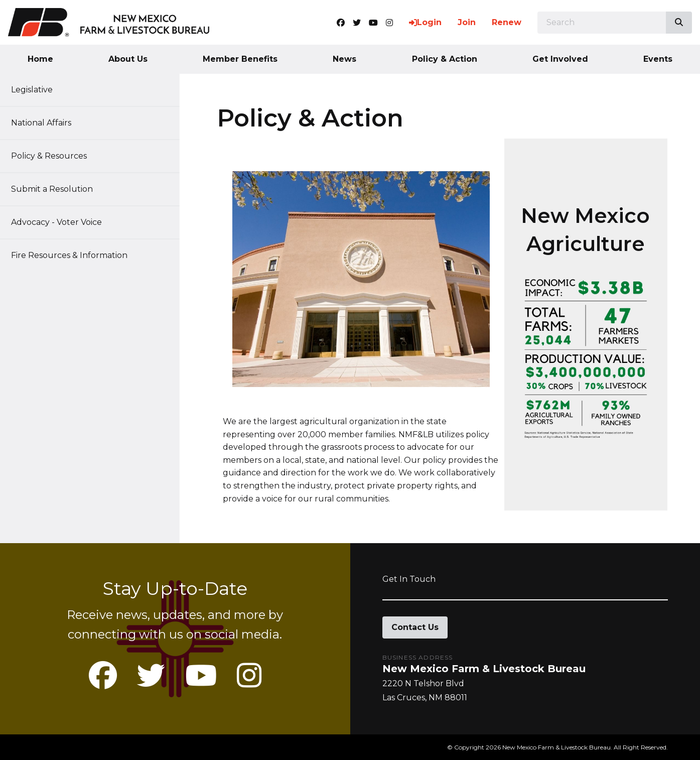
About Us (128, 59)
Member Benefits (240, 59)
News (344, 59)
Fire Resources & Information (74, 255)
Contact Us (415, 627)
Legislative (37, 90)
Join (467, 22)
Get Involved (560, 59)
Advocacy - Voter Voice (61, 222)
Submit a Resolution (57, 189)
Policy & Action (445, 59)
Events (658, 59)
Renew (507, 22)
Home (40, 59)
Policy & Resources (54, 156)
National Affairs (46, 123)
